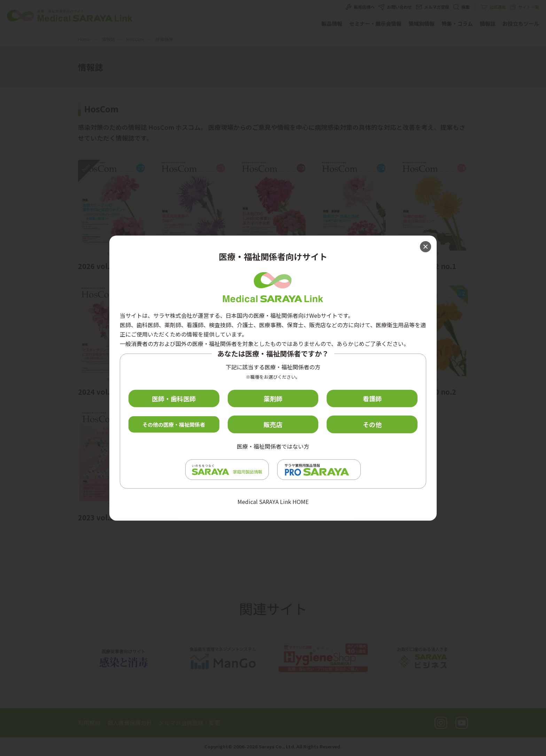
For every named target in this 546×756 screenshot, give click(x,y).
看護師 (372, 398)
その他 (372, 424)
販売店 (273, 424)
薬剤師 (273, 398)
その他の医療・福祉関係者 (174, 424)
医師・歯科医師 (174, 398)
